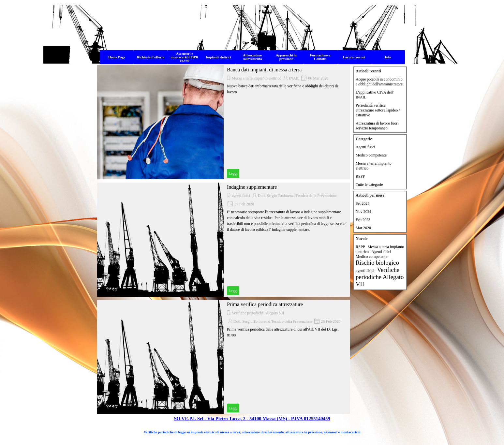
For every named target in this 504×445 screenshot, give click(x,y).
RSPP (360, 176)
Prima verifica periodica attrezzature (265, 304)
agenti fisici (241, 196)
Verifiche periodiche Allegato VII (258, 313)
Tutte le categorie (369, 185)
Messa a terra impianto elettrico (257, 78)
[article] (224, 122)
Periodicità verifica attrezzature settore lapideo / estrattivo (378, 110)
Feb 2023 (363, 220)
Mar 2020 (363, 228)
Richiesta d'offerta (151, 57)
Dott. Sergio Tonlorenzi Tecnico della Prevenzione (297, 196)
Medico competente (371, 155)
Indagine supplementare (252, 187)
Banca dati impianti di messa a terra (264, 70)
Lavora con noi (354, 57)
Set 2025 (363, 203)
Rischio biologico (377, 263)
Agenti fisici (365, 147)
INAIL (294, 78)
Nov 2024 (363, 212)
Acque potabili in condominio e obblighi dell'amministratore (379, 82)
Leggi (233, 173)
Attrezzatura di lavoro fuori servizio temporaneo (377, 126)
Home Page (117, 57)
